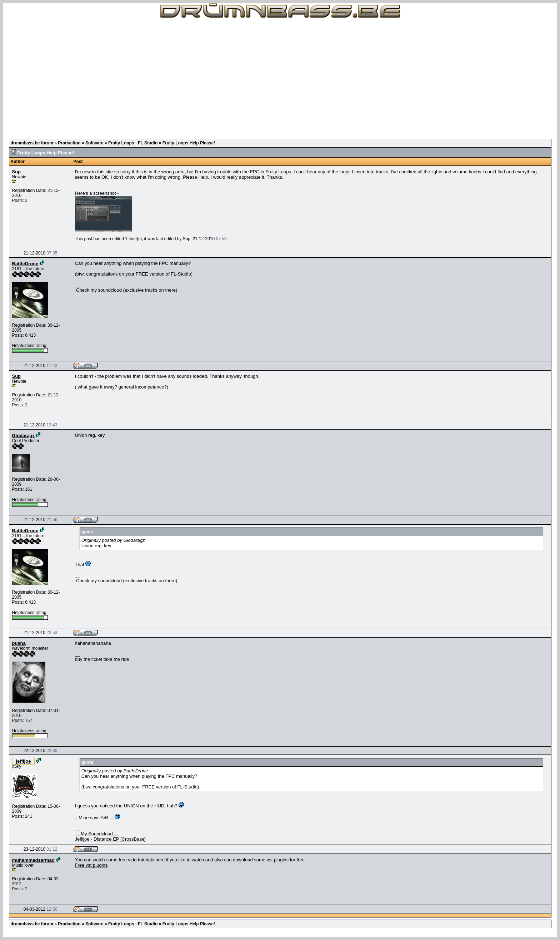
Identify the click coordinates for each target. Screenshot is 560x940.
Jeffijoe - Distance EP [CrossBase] (110, 839)
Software (94, 143)
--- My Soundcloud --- (97, 834)
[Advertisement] (280, 79)
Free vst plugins (91, 865)
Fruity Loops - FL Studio (133, 143)
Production (69, 143)
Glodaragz (24, 436)
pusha (19, 643)
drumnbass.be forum (32, 143)
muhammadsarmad (33, 860)
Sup (17, 172)
